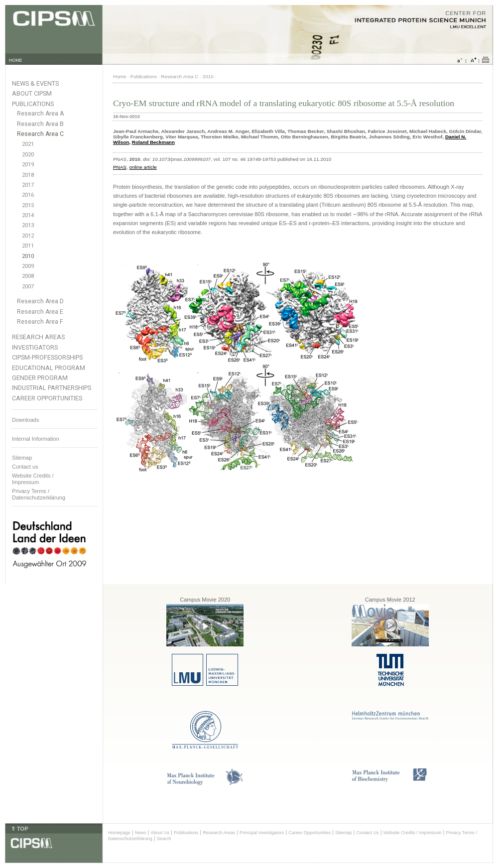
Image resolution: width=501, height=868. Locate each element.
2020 (28, 155)
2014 (28, 215)
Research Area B (40, 124)
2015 (28, 205)
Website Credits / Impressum (413, 833)
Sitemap (22, 458)
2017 (28, 185)
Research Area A (40, 114)
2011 (28, 246)
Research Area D (40, 301)
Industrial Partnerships (52, 388)
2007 (28, 287)
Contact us (25, 467)
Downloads (25, 420)
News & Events (35, 83)
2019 (28, 165)
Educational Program (49, 368)
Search (164, 839)
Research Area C (40, 134)
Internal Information (36, 439)
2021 (28, 144)
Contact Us (367, 833)
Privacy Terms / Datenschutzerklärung (39, 494)
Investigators (35, 347)
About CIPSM (32, 93)
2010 (28, 256)
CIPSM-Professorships (47, 357)
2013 (28, 225)
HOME (16, 60)
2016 (28, 195)
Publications (33, 104)
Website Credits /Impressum (33, 479)
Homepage (119, 833)
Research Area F (40, 322)
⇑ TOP (19, 829)
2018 (28, 175)
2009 (28, 266)
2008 (28, 276)
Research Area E (40, 312)
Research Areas (38, 337)
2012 (28, 236)
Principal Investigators (262, 833)
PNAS (120, 167)
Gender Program (40, 378)
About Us (160, 833)
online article (143, 167)
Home (120, 76)
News (141, 833)
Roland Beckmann (153, 142)
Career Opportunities (47, 398)
